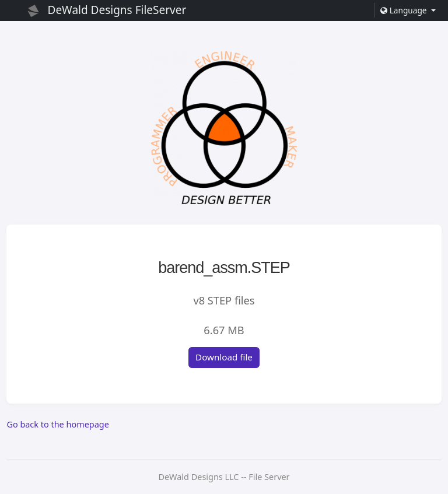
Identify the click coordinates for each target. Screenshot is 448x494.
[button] (408, 10)
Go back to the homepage (57, 424)
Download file (224, 357)
